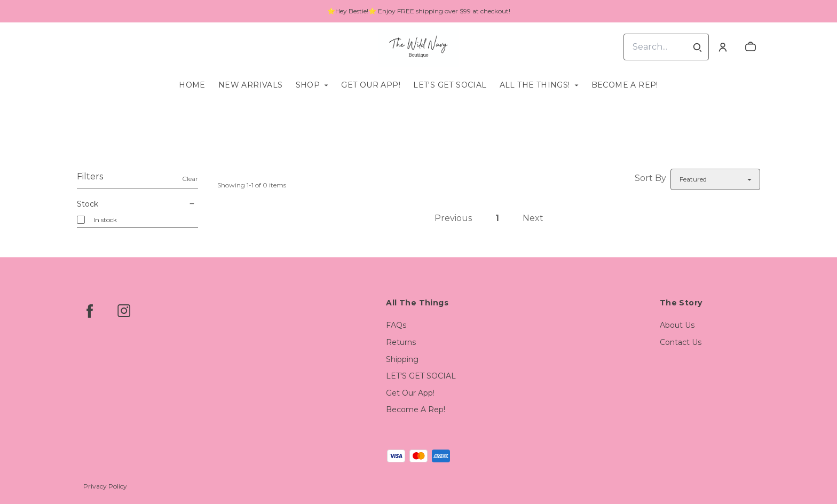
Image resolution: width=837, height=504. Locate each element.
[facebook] (90, 311)
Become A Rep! (625, 85)
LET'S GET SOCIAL (450, 85)
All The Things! (535, 85)
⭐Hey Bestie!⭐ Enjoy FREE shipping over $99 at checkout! (419, 11)
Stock (137, 204)
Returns (401, 342)
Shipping (402, 359)
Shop (308, 85)
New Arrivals (251, 85)
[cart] (751, 47)
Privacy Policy (105, 486)
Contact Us (681, 342)
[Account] (723, 47)
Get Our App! (371, 85)
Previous (453, 218)
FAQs (396, 325)
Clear (190, 179)
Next (533, 218)
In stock (105, 220)
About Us (677, 325)
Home (192, 85)
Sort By (650, 178)
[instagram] (124, 311)
